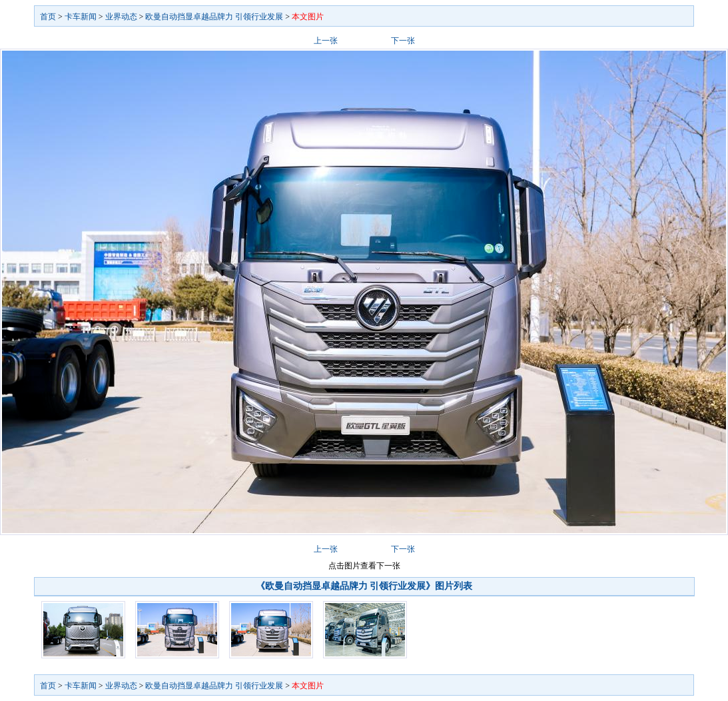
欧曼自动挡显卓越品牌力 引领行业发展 (214, 17)
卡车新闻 (81, 17)
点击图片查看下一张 (364, 566)
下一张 (403, 41)
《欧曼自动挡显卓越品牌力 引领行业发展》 (346, 586)
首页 (48, 17)
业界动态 (121, 17)
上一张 (326, 41)
